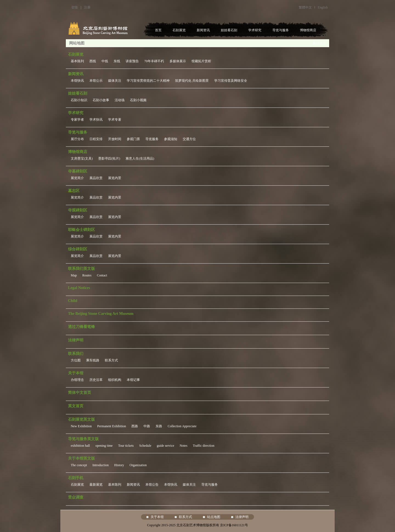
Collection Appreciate (182, 426)
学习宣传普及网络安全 (231, 81)
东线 (117, 61)
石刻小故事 (101, 100)
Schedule (145, 446)
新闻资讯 (203, 30)
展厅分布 (77, 139)
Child (73, 301)
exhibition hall (80, 446)
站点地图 (214, 517)
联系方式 (111, 360)
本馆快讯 (77, 81)
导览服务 (152, 139)
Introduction (101, 465)
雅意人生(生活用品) (140, 159)
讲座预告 (132, 61)
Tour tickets (126, 446)
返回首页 (319, 43)
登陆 (75, 7)
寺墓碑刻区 (78, 171)
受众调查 (76, 497)
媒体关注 (115, 81)
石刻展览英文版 (81, 419)
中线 (105, 61)
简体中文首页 (80, 393)
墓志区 (74, 191)
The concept (79, 465)
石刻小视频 (138, 100)
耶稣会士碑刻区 (81, 230)
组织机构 (115, 380)
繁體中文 (305, 7)
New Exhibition (81, 426)
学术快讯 (96, 120)
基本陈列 (77, 61)
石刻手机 (76, 478)
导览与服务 (281, 30)
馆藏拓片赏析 (201, 61)
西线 (93, 61)
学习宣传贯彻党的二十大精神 (148, 81)
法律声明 (76, 340)
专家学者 (77, 120)
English (323, 7)
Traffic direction (204, 446)
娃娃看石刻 (229, 30)
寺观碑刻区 (78, 210)
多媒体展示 (178, 61)
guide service (165, 446)
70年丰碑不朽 (154, 61)
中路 (147, 426)
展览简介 (77, 178)
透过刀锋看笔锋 (81, 327)
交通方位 (189, 139)
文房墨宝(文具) (82, 159)
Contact (102, 275)
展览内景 (115, 178)
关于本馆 (76, 373)
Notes (184, 446)
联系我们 (76, 354)
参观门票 (133, 139)
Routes (87, 275)
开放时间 (115, 139)
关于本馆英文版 (81, 458)
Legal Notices (79, 288)
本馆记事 (133, 380)
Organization (138, 465)
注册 (87, 7)
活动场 (120, 100)
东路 (159, 426)
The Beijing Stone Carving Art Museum (101, 314)
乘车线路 (93, 360)
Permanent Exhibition (112, 426)
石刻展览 (179, 30)
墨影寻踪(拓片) (109, 159)
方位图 (76, 360)
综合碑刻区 (78, 249)
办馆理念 (77, 380)
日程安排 (96, 139)
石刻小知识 (79, 100)
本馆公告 (152, 485)
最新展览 (96, 485)
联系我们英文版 (81, 269)
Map (74, 275)
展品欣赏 (96, 178)
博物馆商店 (308, 30)
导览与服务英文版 (83, 439)
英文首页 (76, 406)
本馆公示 (96, 81)
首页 (158, 30)
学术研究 (255, 30)
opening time (104, 446)
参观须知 (171, 139)
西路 (135, 426)
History (119, 465)
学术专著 (115, 120)
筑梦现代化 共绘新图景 (192, 81)
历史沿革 (96, 380)
